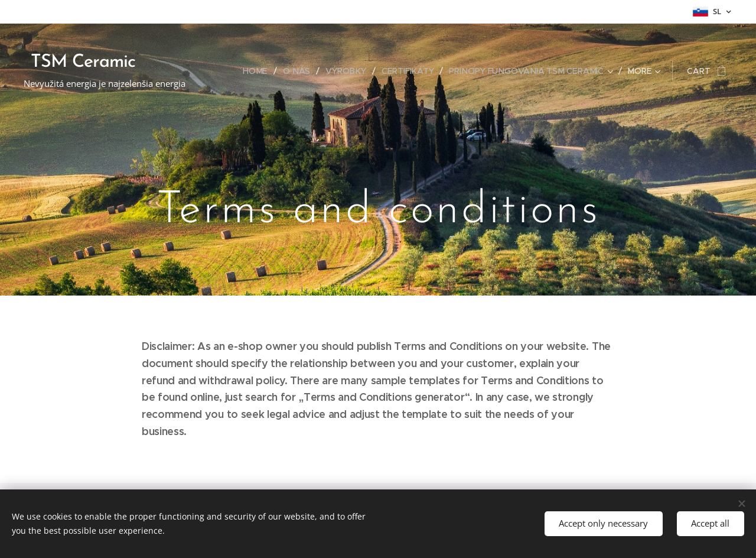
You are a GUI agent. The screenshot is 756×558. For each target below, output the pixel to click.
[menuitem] (259, 71)
